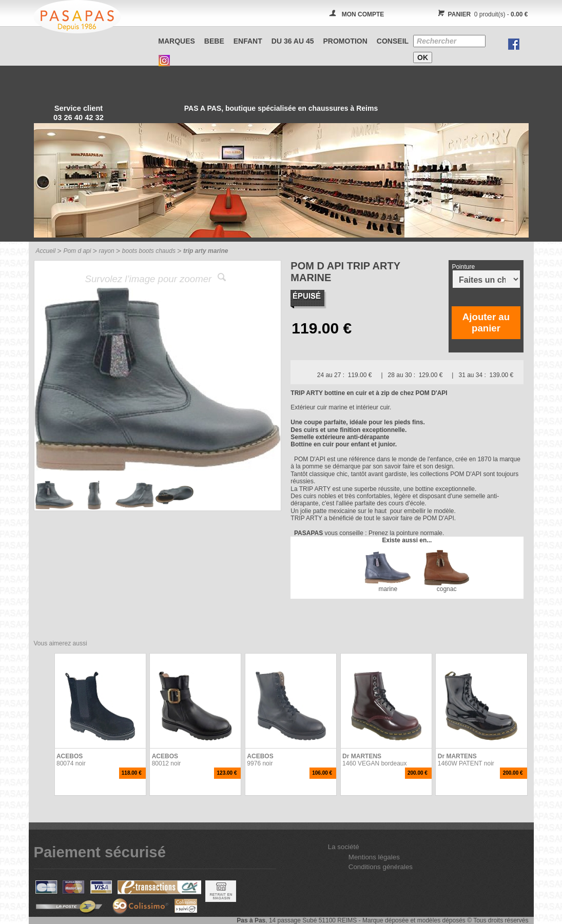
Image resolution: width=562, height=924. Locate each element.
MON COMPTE (363, 14)
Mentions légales (374, 857)
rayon (107, 251)
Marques (177, 41)
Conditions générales (381, 867)
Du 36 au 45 (293, 41)
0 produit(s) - (482, 14)
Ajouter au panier (486, 322)
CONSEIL (393, 41)
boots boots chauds (149, 251)
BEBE (214, 41)
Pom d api (77, 251)
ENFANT (248, 41)
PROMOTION (345, 41)
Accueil (46, 251)
